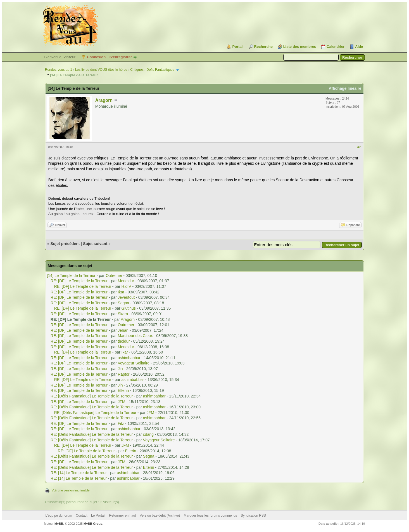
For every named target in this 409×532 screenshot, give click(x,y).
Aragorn (104, 100)
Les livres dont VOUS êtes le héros (101, 70)
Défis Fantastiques (160, 70)
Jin (120, 369)
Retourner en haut (123, 515)
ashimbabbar (129, 358)
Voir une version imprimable (71, 490)
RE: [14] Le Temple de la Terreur (79, 473)
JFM (122, 402)
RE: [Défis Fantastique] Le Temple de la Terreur (92, 396)
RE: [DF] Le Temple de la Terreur (79, 281)
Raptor (124, 374)
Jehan (123, 330)
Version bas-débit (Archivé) (160, 515)
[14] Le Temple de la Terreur (71, 276)
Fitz (121, 423)
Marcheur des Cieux (135, 336)
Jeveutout (126, 297)
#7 (359, 147)
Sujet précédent (65, 244)
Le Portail (98, 515)
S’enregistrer (121, 57)
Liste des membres (300, 47)
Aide (359, 47)
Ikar (121, 292)
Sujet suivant (95, 244)
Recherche (263, 47)
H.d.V (126, 286)
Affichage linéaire (345, 88)
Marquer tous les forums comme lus (211, 515)
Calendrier (336, 47)
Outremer (114, 276)
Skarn (123, 314)
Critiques (137, 70)
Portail (238, 47)
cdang (148, 434)
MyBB (59, 524)
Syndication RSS (253, 515)
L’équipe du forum (59, 515)
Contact (81, 515)
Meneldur (126, 281)
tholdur (124, 341)
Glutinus (129, 308)
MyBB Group (93, 524)
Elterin (123, 390)
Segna (123, 303)
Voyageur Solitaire (134, 363)
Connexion (96, 57)
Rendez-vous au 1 (59, 70)
